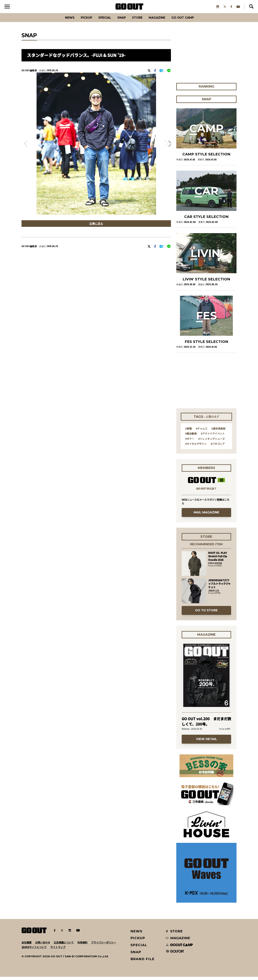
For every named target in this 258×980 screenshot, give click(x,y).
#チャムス (202, 432)
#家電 (188, 432)
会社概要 (27, 945)
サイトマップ (58, 950)
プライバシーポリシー (104, 945)
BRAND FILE (142, 962)
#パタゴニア (218, 447)
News (62, 21)
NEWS (137, 934)
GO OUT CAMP (190, 21)
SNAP (121, 21)
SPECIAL (102, 21)
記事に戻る (96, 227)
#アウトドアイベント (213, 437)
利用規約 (82, 945)
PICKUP (81, 21)
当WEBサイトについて (34, 950)
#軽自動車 (191, 437)
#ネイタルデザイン (196, 447)
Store (138, 21)
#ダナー (190, 442)
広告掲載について (64, 945)
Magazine (161, 21)
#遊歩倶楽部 (218, 432)
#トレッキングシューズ (212, 442)
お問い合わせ (43, 945)
